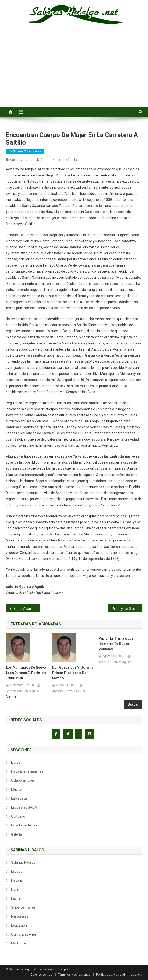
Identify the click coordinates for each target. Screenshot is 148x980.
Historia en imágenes (27, 771)
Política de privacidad (111, 975)
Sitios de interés (23, 907)
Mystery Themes (80, 969)
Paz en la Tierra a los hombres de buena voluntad (116, 644)
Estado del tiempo (25, 825)
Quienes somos (41, 975)
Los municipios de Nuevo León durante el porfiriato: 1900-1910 (27, 673)
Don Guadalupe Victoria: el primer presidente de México (73, 673)
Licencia (137, 975)
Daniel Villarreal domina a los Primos (26, 609)
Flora (15, 889)
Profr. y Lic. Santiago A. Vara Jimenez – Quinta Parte (127, 609)
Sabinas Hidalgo (23, 863)
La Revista (19, 798)
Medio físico (20, 943)
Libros (16, 762)
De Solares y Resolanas (25, 151)
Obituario (18, 816)
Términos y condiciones (74, 975)
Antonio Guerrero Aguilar (59, 160)
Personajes (20, 916)
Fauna (16, 898)
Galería (16, 834)
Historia (17, 880)
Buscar (11, 697)
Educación (19, 925)
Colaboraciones (23, 780)
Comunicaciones (24, 934)
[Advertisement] (74, 71)
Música (17, 790)
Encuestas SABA (24, 807)
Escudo (17, 871)
